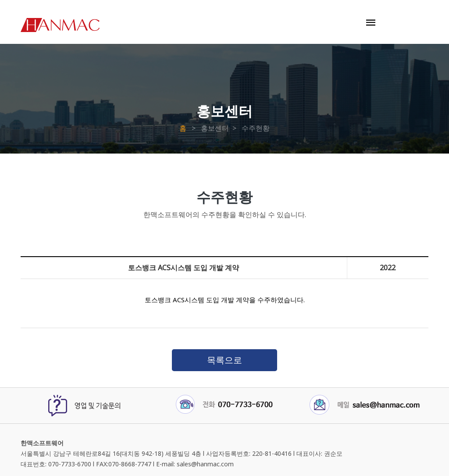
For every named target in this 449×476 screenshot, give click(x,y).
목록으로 (224, 360)
